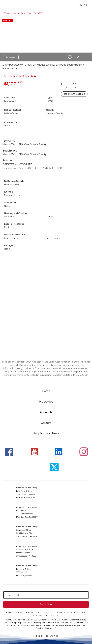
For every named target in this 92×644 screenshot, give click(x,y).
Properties (46, 401)
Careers (46, 423)
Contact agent (11, 57)
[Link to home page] (5, 5)
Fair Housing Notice (46, 615)
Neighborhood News (46, 433)
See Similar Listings (74, 94)
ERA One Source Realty (27, 488)
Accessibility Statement (68, 613)
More (84, 5)
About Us (46, 412)
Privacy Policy (37, 613)
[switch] (70, 57)
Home (46, 391)
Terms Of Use (14, 613)
